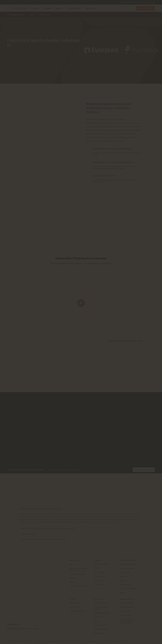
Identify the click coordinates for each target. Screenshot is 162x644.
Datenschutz (38, 641)
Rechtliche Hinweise (71, 641)
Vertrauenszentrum (93, 641)
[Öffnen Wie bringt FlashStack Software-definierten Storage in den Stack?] (140, 540)
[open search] (154, 2)
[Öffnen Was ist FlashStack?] (140, 534)
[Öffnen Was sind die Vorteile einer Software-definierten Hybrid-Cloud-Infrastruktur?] (140, 529)
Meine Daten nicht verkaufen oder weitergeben (114, 641)
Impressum (82, 641)
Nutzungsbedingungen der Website (54, 641)
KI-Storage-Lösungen (16, 15)
